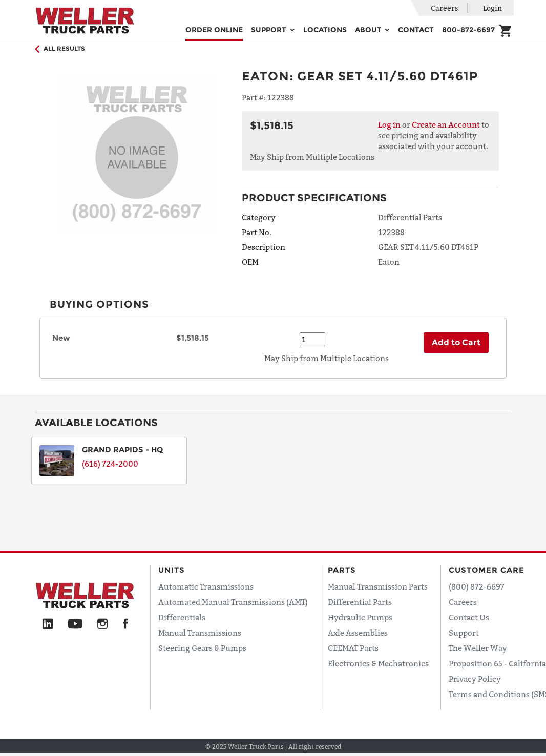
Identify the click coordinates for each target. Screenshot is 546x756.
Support (464, 633)
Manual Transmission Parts (378, 586)
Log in (389, 124)
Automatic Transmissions (206, 586)
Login (492, 8)
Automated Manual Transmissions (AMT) (233, 602)
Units (172, 570)
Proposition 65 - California (497, 663)
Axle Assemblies (358, 633)
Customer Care (487, 570)
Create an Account (446, 124)
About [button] (369, 30)
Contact (416, 30)
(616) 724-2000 (110, 464)
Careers (445, 8)
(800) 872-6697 (477, 586)
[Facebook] (125, 624)
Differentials (182, 617)
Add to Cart (456, 342)
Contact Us (469, 617)
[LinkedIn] (48, 624)
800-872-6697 (468, 30)
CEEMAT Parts (353, 648)
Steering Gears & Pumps (202, 648)
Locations (325, 30)
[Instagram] (103, 624)
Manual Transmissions (200, 633)
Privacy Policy (475, 679)
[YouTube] (75, 624)
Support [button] (270, 30)
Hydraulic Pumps (360, 617)
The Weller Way (478, 648)
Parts (342, 570)
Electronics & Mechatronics (378, 663)
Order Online (214, 30)
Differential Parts (360, 602)
